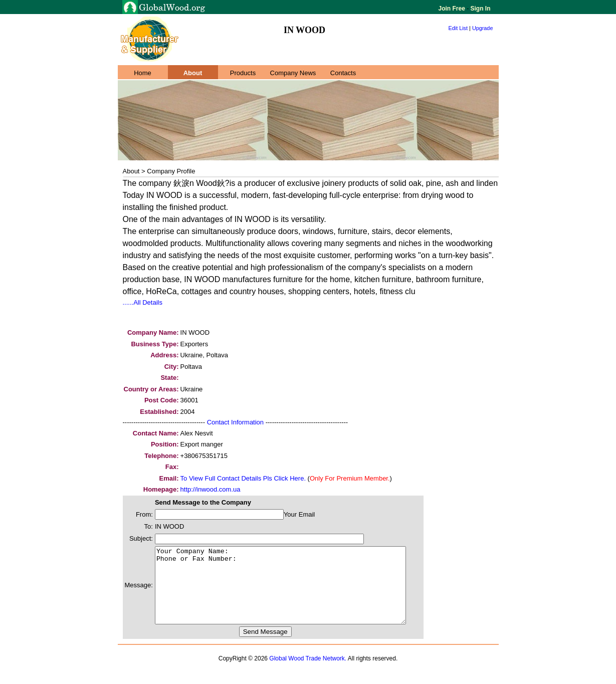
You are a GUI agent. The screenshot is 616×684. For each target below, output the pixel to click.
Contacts (343, 73)
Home (143, 73)
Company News (293, 73)
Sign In (479, 9)
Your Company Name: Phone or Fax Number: (295, 593)
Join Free (453, 9)
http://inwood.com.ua (211, 489)
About (193, 73)
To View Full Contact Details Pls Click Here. (243, 478)
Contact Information (235, 422)
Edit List (458, 28)
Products (243, 73)
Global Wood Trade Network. (308, 673)
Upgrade (483, 28)
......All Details (143, 302)
